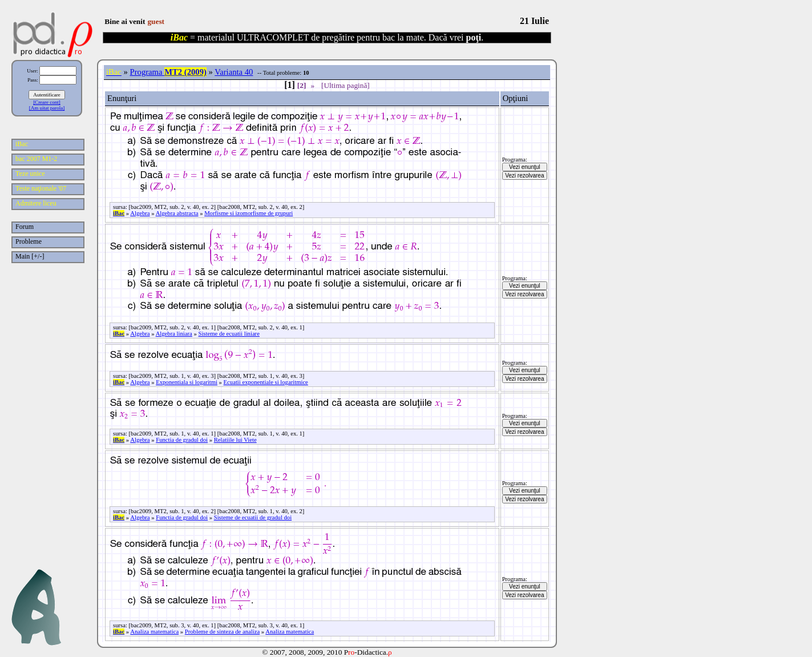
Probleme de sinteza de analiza (222, 632)
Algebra (140, 213)
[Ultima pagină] (346, 85)
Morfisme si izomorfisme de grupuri (249, 213)
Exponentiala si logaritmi (187, 382)
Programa (168, 72)
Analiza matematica (154, 632)
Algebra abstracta (177, 213)
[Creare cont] (47, 102)
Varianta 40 (234, 72)
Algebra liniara (174, 334)
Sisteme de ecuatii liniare (229, 334)
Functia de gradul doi (182, 440)
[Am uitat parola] (47, 108)
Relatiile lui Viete (235, 440)
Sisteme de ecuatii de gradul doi (253, 517)
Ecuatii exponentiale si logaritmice (266, 382)
